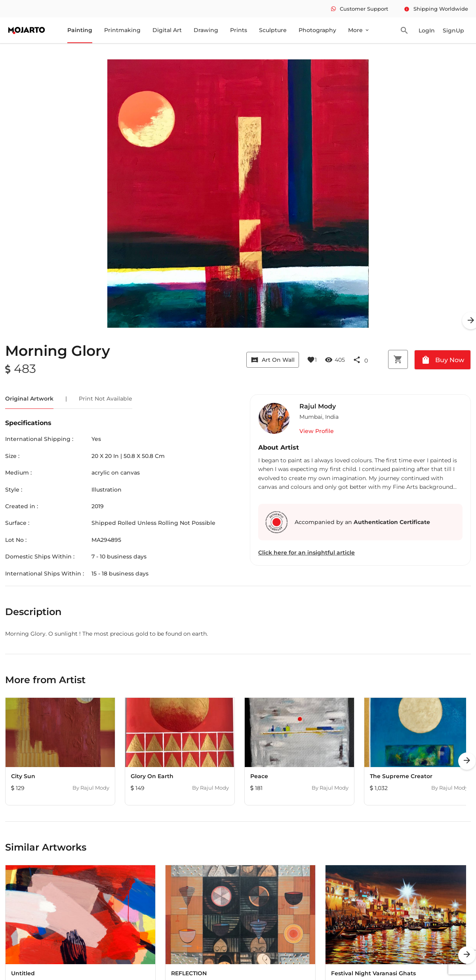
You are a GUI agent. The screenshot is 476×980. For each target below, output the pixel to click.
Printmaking (122, 30)
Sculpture (273, 30)
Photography (317, 30)
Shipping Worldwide (436, 9)
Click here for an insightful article (307, 553)
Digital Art (167, 30)
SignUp (453, 30)
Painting (80, 30)
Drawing (206, 30)
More (359, 30)
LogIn (427, 30)
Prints (239, 30)
